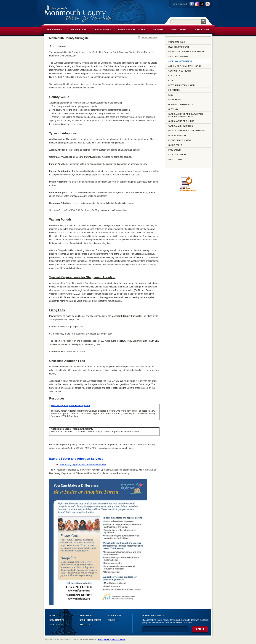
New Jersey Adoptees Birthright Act (70, 405)
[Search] (186, 21)
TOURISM (113, 620)
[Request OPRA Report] (188, 191)
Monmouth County (78, 14)
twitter (202, 4)
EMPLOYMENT (56, 624)
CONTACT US (85, 624)
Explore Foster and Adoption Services (76, 459)
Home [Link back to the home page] (174, 4)
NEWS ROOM (114, 615)
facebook (192, 4)
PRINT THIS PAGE (149, 38)
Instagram (197, 4)
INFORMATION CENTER (90, 620)
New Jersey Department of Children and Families (83, 465)
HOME (52, 615)
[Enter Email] (166, 631)
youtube (208, 4)
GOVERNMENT (86, 615)
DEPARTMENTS (57, 620)
